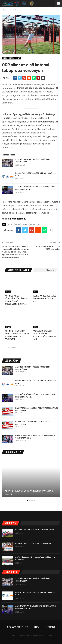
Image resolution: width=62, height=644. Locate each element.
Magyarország (15, 58)
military (33, 224)
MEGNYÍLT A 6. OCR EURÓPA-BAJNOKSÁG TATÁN (29, 491)
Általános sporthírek (17, 627)
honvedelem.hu (18, 219)
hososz (18, 224)
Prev (8, 348)
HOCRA (10, 224)
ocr (39, 224)
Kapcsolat (50, 627)
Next (15, 348)
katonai (25, 224)
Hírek (5, 58)
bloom (50, 636)
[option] (31, 479)
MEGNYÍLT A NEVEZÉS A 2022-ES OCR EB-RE (33, 543)
